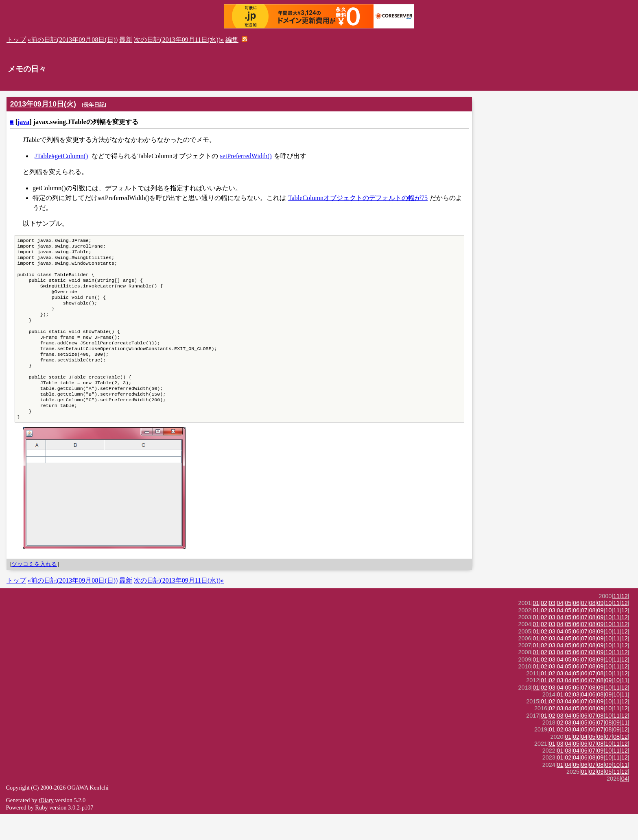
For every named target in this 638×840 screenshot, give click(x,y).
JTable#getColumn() (61, 156)
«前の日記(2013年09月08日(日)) (73, 40)
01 (536, 629)
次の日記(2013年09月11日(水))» (179, 40)
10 (608, 629)
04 (560, 629)
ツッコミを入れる (34, 590)
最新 (126, 40)
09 (600, 629)
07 (584, 629)
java (23, 122)
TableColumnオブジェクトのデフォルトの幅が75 (358, 198)
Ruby (41, 833)
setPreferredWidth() (246, 156)
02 (544, 629)
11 (616, 622)
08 (592, 629)
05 (568, 629)
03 (552, 629)
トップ (16, 40)
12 (625, 622)
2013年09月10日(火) (43, 104)
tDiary (46, 826)
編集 (232, 40)
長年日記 (94, 105)
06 (576, 629)
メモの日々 (27, 69)
